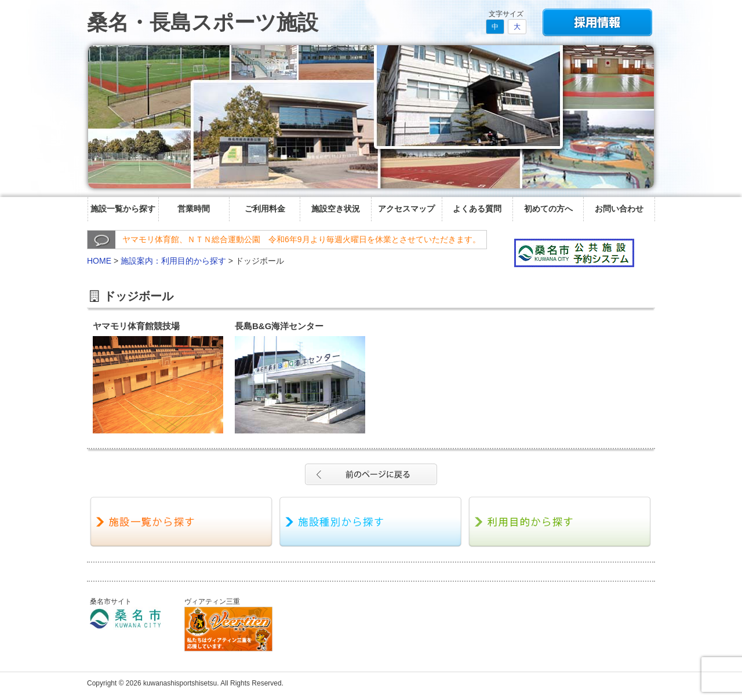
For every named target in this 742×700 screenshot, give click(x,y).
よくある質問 (477, 209)
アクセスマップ (406, 209)
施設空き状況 (336, 209)
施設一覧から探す (123, 209)
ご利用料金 (265, 209)
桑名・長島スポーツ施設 (203, 22)
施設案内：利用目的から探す (173, 261)
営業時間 (194, 209)
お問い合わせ (619, 209)
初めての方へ (548, 209)
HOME (99, 261)
